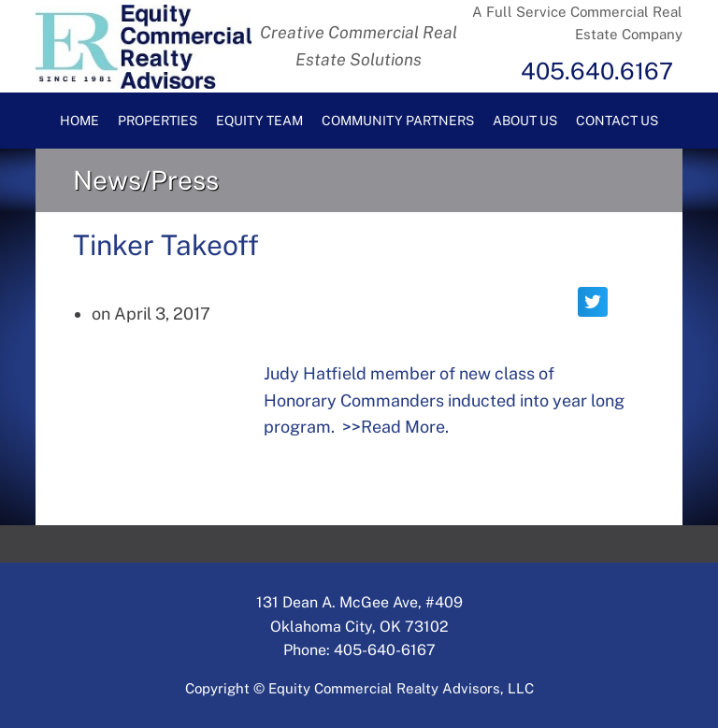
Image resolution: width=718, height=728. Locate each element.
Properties (158, 121)
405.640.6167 (597, 71)
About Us (525, 121)
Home (79, 121)
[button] (593, 302)
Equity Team (259, 121)
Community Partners (398, 121)
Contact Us (617, 121)
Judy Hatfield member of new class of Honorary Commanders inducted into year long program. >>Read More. (444, 400)
